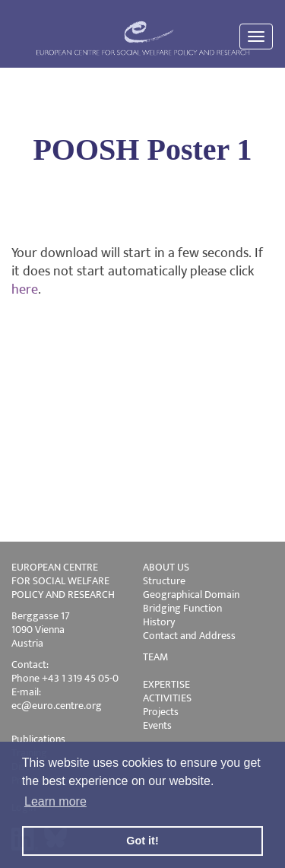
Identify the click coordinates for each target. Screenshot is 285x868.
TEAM (155, 657)
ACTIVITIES (167, 698)
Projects (161, 712)
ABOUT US (166, 567)
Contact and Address (189, 636)
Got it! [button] (142, 841)
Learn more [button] (55, 801)
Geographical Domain (191, 595)
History (159, 622)
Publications (38, 739)
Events (157, 725)
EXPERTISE (166, 684)
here (25, 290)
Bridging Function (182, 608)
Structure (164, 581)
